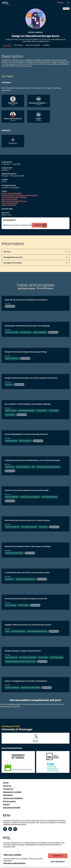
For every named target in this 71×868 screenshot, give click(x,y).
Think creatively (54, 411)
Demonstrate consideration (28, 657)
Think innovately (23, 605)
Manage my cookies (12, 792)
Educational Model (12, 808)
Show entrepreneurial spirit (26, 411)
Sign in (60, 3)
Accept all (58, 856)
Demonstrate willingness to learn (37, 631)
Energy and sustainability (12, 193)
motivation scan (13, 704)
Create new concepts (12, 332)
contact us (39, 225)
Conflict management (12, 527)
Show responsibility (11, 441)
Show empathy (43, 657)
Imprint (6, 804)
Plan (33, 467)
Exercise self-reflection (18, 631)
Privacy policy (9, 801)
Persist (7, 631)
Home (6, 783)
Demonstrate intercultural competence (48, 467)
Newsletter (8, 795)
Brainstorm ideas (26, 332)
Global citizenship (9, 205)
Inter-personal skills (9, 199)
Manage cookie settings (14, 863)
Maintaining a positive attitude (31, 688)
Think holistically (42, 411)
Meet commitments (25, 441)
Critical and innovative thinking (14, 197)
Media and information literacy (14, 201)
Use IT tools (9, 384)
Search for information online (14, 553)
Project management (23, 467)
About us (7, 786)
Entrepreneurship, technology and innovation (20, 195)
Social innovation (11, 411)
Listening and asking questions (30, 497)
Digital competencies (40, 332)
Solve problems (10, 415)
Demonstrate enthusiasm (50, 497)
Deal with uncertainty (56, 657)
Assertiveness (43, 527)
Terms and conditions (13, 798)
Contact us (8, 789)
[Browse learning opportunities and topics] (68, 3)
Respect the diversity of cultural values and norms (20, 661)
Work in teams (10, 467)
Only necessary (58, 862)
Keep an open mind (11, 657)
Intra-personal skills (10, 203)
